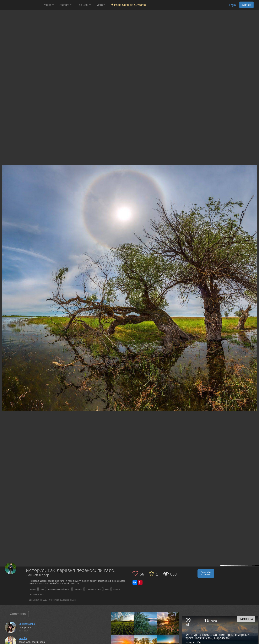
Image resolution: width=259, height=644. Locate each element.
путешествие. (37, 594)
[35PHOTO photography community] (21, 5)
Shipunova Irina (27, 624)
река (42, 589)
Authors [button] (66, 5)
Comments (18, 614)
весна (33, 589)
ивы (107, 589)
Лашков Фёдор (38, 575)
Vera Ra (23, 638)
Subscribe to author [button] (206, 573)
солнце (116, 589)
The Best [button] (84, 5)
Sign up (246, 5)
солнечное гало (93, 589)
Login (232, 5)
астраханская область (59, 589)
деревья (78, 589)
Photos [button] (48, 5)
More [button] (101, 5)
